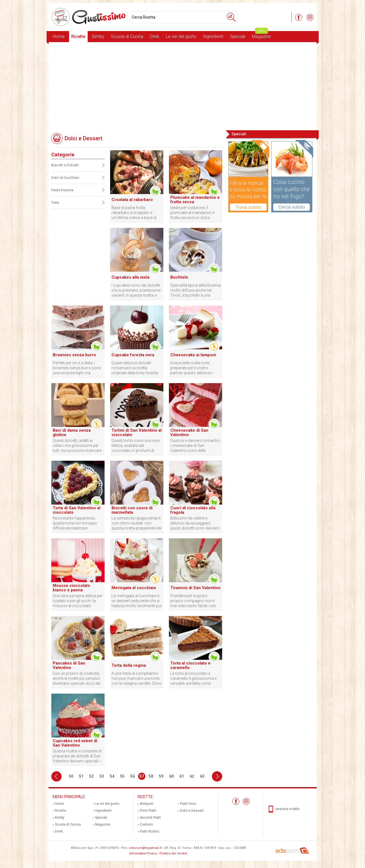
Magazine (261, 35)
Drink (154, 36)
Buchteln (179, 277)
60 (171, 776)
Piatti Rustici (149, 831)
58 (151, 776)
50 (71, 776)
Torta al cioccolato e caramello (190, 665)
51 (81, 776)
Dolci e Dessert (192, 811)
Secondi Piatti (150, 818)
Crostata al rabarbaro (132, 200)
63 (202, 776)
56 (133, 776)
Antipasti (147, 804)
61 (182, 776)
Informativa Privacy (143, 853)
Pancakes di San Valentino (69, 665)
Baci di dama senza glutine (72, 432)
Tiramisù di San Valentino (195, 588)
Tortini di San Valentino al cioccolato (137, 432)
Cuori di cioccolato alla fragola (193, 510)
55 (122, 776)
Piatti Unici (188, 804)
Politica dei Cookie (173, 853)
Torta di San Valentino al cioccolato (77, 510)
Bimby (98, 36)
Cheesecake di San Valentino (189, 432)
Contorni (146, 824)
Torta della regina (129, 665)
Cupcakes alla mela (130, 277)
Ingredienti (213, 36)
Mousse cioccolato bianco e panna (71, 588)
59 (161, 776)
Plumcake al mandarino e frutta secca (195, 200)
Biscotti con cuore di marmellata (132, 510)
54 (112, 776)
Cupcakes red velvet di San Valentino (75, 743)
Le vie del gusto (181, 36)
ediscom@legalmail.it (145, 848)
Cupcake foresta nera (133, 355)
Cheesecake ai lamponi (193, 355)
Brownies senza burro (74, 355)
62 (192, 776)
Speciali (238, 36)
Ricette (78, 36)
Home (59, 36)
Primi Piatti (148, 811)
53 (102, 776)
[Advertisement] (183, 86)
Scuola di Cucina (127, 36)
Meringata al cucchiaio (134, 588)
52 (92, 776)
